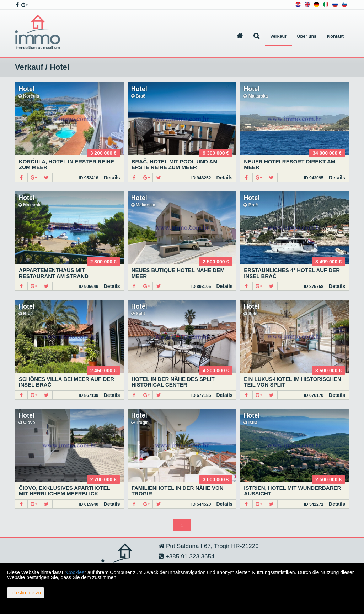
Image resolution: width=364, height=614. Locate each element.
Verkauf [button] (278, 36)
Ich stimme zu (26, 593)
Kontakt (335, 36)
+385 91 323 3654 (189, 557)
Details (112, 178)
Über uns (307, 36)
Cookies (76, 572)
